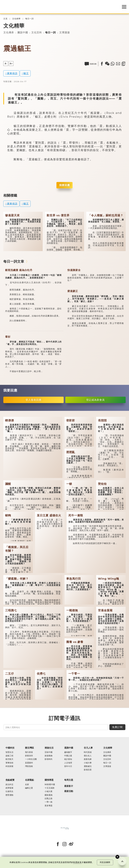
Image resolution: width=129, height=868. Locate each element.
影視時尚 (49, 759)
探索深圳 (29, 756)
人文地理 (68, 763)
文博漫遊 (64, 32)
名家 (27, 785)
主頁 (5, 19)
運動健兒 (88, 766)
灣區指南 (29, 766)
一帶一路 (49, 802)
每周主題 (69, 780)
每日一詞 (29, 19)
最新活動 (69, 791)
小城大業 (49, 791)
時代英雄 (88, 752)
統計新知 (68, 759)
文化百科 (37, 32)
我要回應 (64, 185)
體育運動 (9, 795)
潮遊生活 (49, 748)
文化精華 (16, 19)
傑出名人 (88, 756)
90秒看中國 (50, 785)
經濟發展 (9, 788)
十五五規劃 (49, 788)
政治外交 (9, 785)
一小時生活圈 (31, 759)
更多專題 (49, 806)
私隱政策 (77, 862)
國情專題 (49, 780)
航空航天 (9, 759)
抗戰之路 (49, 799)
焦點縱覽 (10, 780)
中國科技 (10, 748)
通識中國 (69, 748)
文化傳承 (9, 32)
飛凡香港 (29, 752)
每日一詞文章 (14, 261)
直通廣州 (29, 763)
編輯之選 (29, 788)
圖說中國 (23, 32)
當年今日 (68, 766)
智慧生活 (9, 752)
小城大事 (88, 763)
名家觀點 (29, 780)
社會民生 (9, 791)
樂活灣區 (29, 748)
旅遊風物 (49, 756)
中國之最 (68, 756)
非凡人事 (88, 748)
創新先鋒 (88, 759)
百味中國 (49, 752)
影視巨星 (88, 770)
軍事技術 (9, 763)
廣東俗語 (12, 73)
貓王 (26, 73)
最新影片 (69, 786)
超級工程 (9, 756)
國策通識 (49, 795)
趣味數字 (68, 752)
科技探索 (9, 766)
